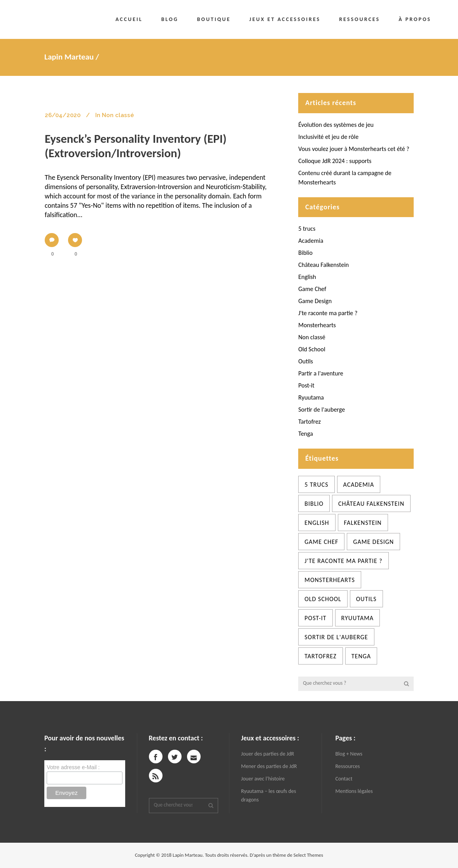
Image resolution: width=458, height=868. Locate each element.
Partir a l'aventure (321, 373)
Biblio (305, 253)
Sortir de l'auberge (322, 409)
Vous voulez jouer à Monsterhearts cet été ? (354, 149)
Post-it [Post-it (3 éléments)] (315, 618)
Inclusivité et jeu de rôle (328, 137)
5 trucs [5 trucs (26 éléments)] (316, 485)
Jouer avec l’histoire (263, 779)
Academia (311, 241)
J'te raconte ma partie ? (328, 313)
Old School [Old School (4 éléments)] (323, 599)
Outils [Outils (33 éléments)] (366, 599)
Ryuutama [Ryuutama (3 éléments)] (358, 618)
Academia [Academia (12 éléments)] (359, 485)
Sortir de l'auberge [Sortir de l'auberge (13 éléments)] (336, 637)
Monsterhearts (317, 325)
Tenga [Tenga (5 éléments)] (361, 656)
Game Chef (312, 289)
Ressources (348, 766)
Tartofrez (309, 422)
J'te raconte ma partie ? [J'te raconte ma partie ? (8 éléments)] (343, 561)
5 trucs (307, 229)
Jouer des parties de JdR (267, 754)
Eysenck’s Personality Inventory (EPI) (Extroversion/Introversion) (136, 146)
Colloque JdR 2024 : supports (335, 161)
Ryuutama (311, 397)
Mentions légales (354, 791)
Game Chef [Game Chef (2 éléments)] (321, 542)
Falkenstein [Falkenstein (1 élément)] (363, 523)
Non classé (312, 337)
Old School (312, 349)
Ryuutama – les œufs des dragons (268, 795)
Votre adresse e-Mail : (73, 767)
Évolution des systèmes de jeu (336, 125)
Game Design (315, 301)
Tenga (306, 434)
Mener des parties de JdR (269, 766)
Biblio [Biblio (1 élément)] (314, 504)
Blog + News (349, 754)
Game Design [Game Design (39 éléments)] (373, 542)
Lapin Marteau (69, 57)
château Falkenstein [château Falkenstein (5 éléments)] (371, 504)
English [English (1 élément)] (317, 523)
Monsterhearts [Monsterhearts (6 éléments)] (330, 580)
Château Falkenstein (323, 265)
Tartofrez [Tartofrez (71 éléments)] (321, 656)
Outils (306, 361)
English (307, 277)
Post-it (306, 385)
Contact (344, 779)
